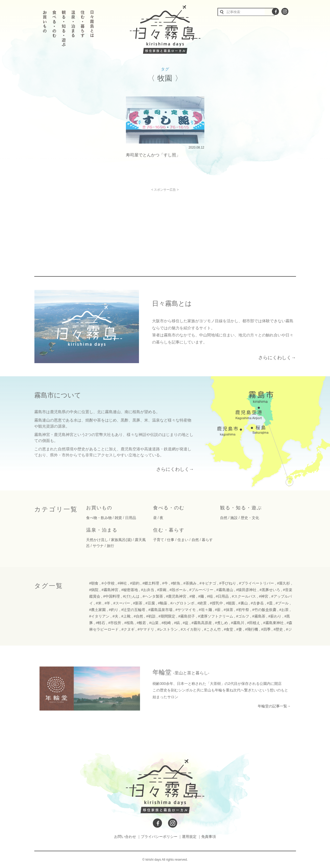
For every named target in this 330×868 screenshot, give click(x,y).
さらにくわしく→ (277, 358)
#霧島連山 (225, 590)
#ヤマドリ (146, 629)
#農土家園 (98, 610)
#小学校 (108, 583)
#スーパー (122, 603)
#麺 (201, 596)
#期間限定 (167, 616)
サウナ (98, 546)
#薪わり (275, 616)
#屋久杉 (284, 583)
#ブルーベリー (201, 590)
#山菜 (154, 623)
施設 (234, 518)
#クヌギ (128, 629)
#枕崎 (166, 623)
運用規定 (189, 837)
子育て (159, 540)
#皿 (270, 603)
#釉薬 (163, 603)
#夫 (115, 616)
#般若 (142, 623)
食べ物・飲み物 (99, 518)
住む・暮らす (169, 530)
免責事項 (209, 837)
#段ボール (178, 590)
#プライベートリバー (256, 583)
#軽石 (100, 623)
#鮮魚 (176, 583)
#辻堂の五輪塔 (133, 610)
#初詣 (151, 616)
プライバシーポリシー (159, 837)
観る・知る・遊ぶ (241, 508)
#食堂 (229, 629)
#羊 (108, 603)
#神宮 (264, 596)
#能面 (231, 603)
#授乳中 (216, 603)
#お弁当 (148, 590)
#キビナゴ (208, 583)
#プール (282, 603)
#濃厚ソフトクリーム (216, 616)
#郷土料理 (151, 583)
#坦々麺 (205, 610)
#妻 (239, 629)
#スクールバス (244, 596)
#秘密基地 (130, 590)
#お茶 (284, 610)
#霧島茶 (259, 616)
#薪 (218, 610)
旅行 (110, 546)
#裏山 (243, 603)
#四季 (266, 629)
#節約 (135, 583)
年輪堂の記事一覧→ (274, 706)
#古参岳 (257, 603)
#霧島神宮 (110, 590)
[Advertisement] (120, 228)
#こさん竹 (212, 629)
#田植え (254, 623)
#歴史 (278, 629)
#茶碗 (162, 590)
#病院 (94, 590)
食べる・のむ (169, 508)
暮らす (207, 540)
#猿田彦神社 (246, 590)
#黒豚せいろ (270, 590)
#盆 (186, 623)
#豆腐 (150, 603)
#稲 (210, 596)
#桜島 (129, 623)
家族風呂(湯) (121, 540)
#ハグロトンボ (182, 603)
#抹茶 (228, 610)
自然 (224, 518)
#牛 (165, 583)
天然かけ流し (97, 540)
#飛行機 (251, 629)
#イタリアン (99, 616)
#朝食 (94, 583)
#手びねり (228, 583)
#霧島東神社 (273, 623)
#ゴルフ (243, 616)
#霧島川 (238, 623)
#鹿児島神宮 (176, 596)
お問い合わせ (125, 837)
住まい (183, 540)
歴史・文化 (250, 518)
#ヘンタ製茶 (153, 596)
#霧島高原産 (202, 623)
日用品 (131, 518)
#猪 (192, 596)
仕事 (171, 540)
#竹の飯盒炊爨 (264, 610)
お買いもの (99, 508)
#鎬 (177, 623)
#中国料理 (111, 596)
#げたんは (131, 596)
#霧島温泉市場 (160, 610)
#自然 (138, 616)
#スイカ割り (191, 629)
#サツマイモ (186, 610)
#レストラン (167, 629)
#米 (99, 603)
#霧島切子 (187, 616)
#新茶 (138, 603)
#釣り (114, 610)
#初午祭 (243, 610)
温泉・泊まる (102, 530)
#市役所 (115, 623)
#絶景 (202, 603)
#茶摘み (190, 583)
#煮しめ (221, 623)
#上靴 (126, 616)
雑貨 (118, 518)
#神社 (122, 583)
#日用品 (222, 596)
